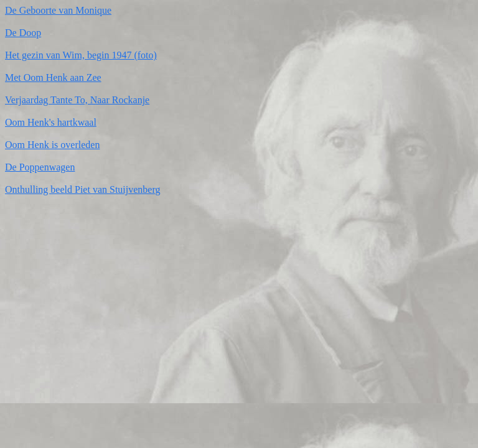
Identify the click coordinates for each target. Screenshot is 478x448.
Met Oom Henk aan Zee (53, 77)
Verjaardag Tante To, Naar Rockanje (77, 100)
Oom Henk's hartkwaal (51, 122)
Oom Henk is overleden (52, 145)
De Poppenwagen (40, 167)
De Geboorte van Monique (58, 10)
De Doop (23, 33)
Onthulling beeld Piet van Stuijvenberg (82, 189)
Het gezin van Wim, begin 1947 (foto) (81, 55)
